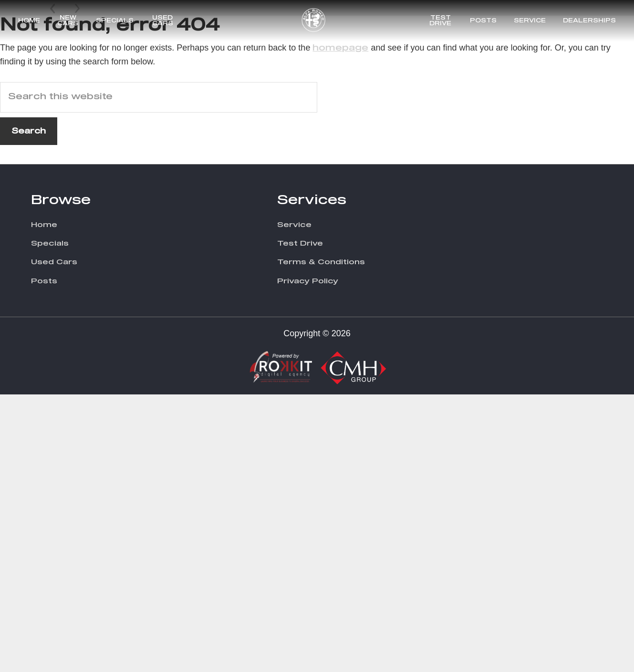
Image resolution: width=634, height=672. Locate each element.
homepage (340, 326)
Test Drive (440, 21)
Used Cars (163, 21)
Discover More (524, 244)
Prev (53, 265)
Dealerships (589, 21)
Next (77, 265)
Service (530, 21)
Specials (115, 21)
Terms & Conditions (321, 540)
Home (29, 21)
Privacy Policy (308, 559)
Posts (483, 21)
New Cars (68, 21)
